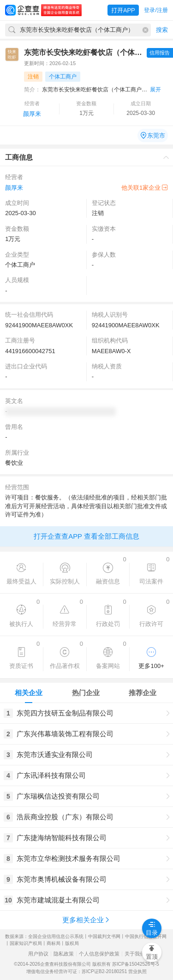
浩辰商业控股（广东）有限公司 (65, 817)
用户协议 (38, 954)
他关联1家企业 (145, 188)
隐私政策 (64, 954)
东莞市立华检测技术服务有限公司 (69, 858)
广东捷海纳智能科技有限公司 (62, 838)
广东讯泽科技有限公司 (51, 775)
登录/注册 (156, 10)
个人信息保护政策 (99, 954)
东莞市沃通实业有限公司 (55, 755)
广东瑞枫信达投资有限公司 (58, 796)
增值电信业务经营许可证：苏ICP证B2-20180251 (77, 971)
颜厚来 (32, 114)
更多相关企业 (86, 920)
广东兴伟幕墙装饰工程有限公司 (65, 734)
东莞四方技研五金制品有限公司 (65, 713)
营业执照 (137, 971)
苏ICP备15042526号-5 (136, 964)
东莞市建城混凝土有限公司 (58, 900)
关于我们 (135, 954)
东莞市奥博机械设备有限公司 (62, 879)
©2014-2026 (27, 964)
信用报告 (160, 53)
